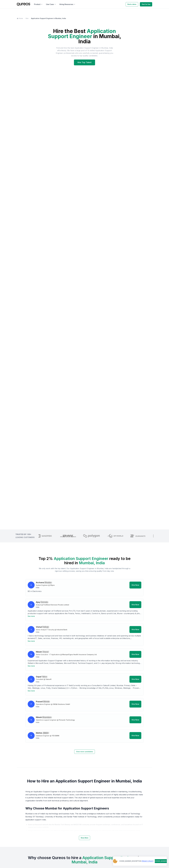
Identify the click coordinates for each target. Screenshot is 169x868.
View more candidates (85, 752)
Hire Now (135, 586)
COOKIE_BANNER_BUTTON (161, 861)
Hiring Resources (67, 4)
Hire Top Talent (84, 62)
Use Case (51, 4)
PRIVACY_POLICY (147, 861)
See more (31, 617)
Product (38, 4)
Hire (27, 18)
